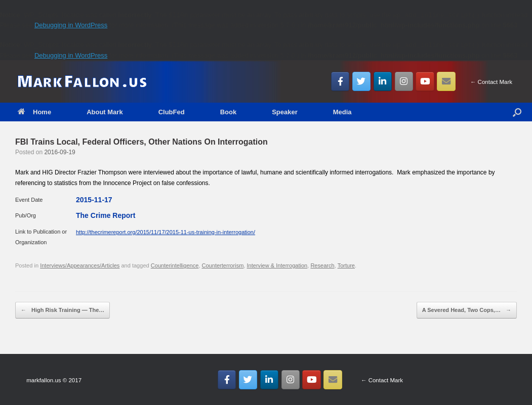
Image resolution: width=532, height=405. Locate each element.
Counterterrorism (222, 265)
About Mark (105, 112)
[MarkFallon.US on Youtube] (425, 81)
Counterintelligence (175, 265)
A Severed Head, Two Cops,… (467, 310)
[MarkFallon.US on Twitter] (362, 81)
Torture (346, 265)
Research (322, 265)
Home (34, 112)
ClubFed (172, 112)
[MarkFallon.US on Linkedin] (383, 81)
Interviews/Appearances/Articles (80, 265)
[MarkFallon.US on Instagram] (404, 81)
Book (229, 112)
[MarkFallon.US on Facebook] (340, 81)
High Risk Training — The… (63, 310)
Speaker (285, 112)
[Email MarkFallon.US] (446, 81)
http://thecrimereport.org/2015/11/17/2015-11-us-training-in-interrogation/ (166, 232)
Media (342, 112)
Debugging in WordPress (71, 25)
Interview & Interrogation (277, 265)
